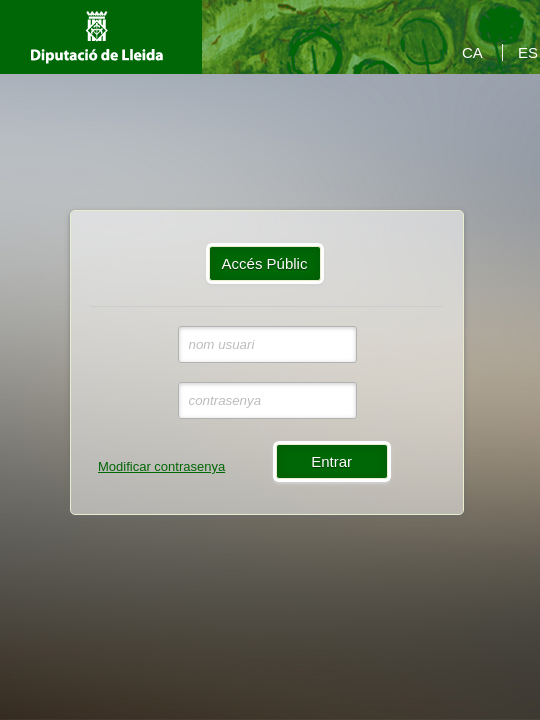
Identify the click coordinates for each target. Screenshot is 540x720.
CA (472, 52)
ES (528, 52)
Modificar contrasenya (161, 466)
